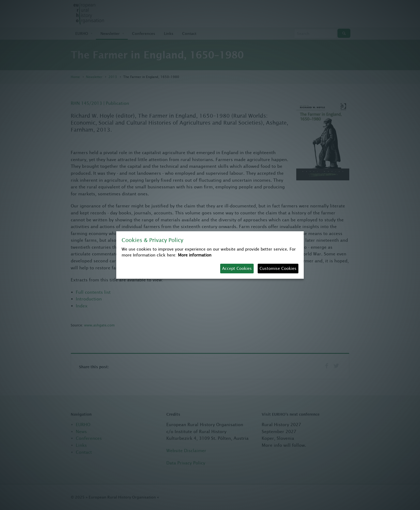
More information (195, 255)
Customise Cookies (278, 268)
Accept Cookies (237, 268)
